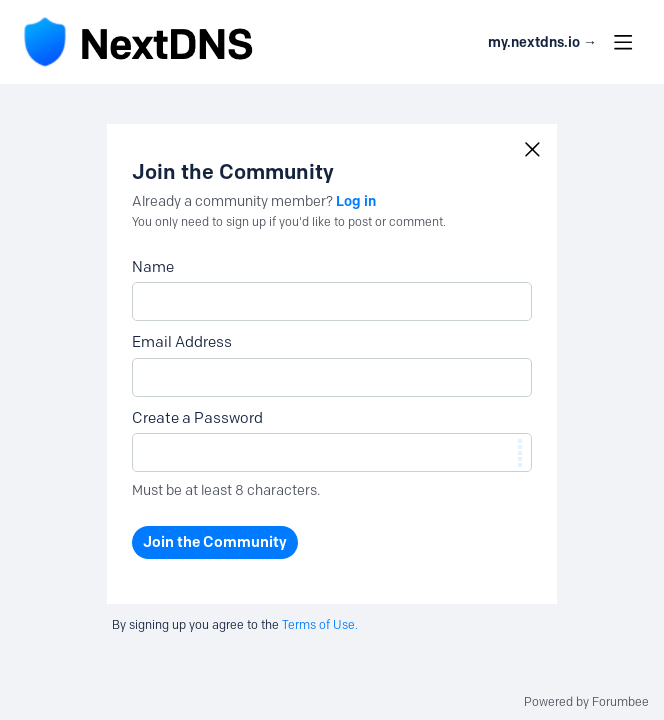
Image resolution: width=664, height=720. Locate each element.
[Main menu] (623, 42)
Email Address (182, 342)
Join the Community (215, 542)
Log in (356, 201)
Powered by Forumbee (586, 702)
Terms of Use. (320, 624)
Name (153, 267)
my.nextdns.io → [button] (542, 42)
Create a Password (197, 418)
